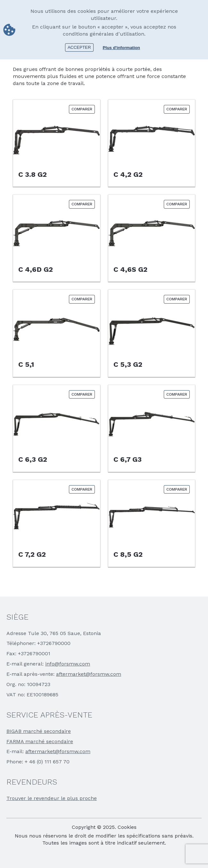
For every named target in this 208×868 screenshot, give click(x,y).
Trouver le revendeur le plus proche (52, 798)
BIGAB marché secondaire (39, 731)
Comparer (82, 109)
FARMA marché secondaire (40, 741)
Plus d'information (121, 48)
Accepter (79, 47)
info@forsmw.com (68, 664)
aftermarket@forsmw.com (89, 674)
